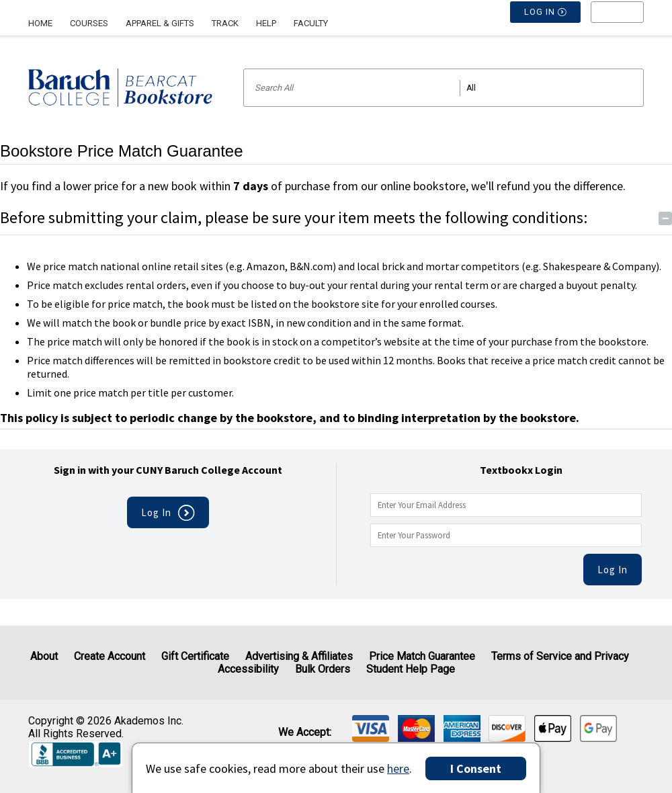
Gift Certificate (195, 656)
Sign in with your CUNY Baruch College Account (168, 470)
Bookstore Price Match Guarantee (122, 151)
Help (266, 23)
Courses (89, 23)
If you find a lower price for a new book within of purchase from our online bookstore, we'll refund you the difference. (313, 186)
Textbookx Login (521, 470)
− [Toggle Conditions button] (666, 218)
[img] (371, 728)
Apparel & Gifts (160, 23)
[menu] (617, 24)
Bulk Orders (323, 669)
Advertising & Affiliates (299, 656)
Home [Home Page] (40, 23)
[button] (617, 24)
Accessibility (248, 669)
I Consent (476, 768)
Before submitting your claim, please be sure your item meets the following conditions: (336, 217)
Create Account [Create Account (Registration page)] (110, 656)
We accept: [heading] (305, 733)
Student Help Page (411, 669)
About (44, 656)
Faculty (311, 23)
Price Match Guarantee (422, 656)
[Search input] (444, 88)
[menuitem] (45, 18)
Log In (613, 570)
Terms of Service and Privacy (560, 656)
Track (225, 23)
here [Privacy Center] (398, 768)
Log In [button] (546, 24)
